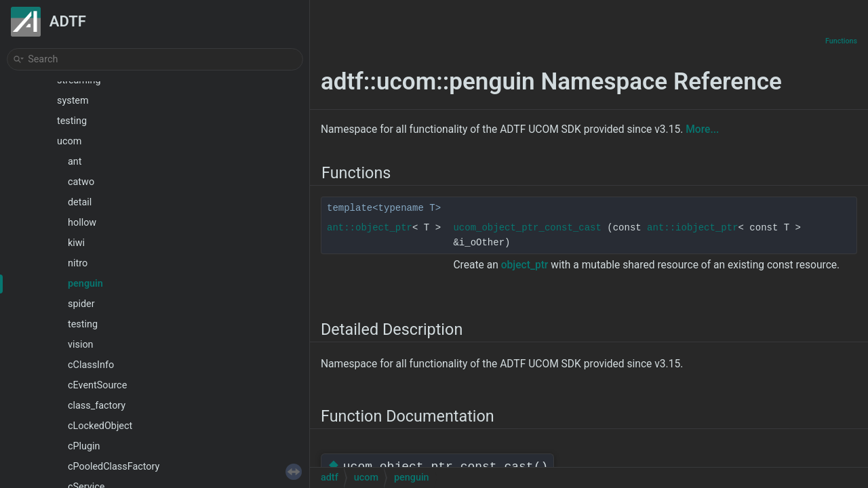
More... (702, 129)
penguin (85, 284)
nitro (78, 263)
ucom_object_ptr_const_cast (527, 228)
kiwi (76, 243)
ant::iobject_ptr (692, 228)
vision (81, 345)
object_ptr (525, 265)
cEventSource (97, 385)
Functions (841, 41)
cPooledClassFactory (114, 467)
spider (81, 304)
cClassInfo (91, 365)
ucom (69, 141)
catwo (81, 182)
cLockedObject (100, 426)
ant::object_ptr (370, 228)
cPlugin (84, 446)
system (73, 101)
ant (75, 162)
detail (80, 202)
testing (72, 121)
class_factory (97, 406)
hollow (82, 223)
